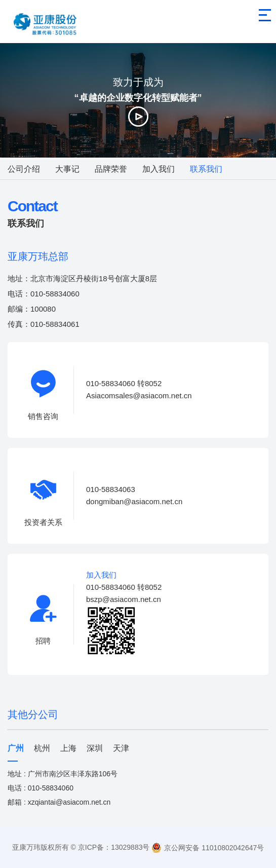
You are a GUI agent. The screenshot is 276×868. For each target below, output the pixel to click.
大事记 (67, 169)
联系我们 (206, 169)
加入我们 (159, 169)
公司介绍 (24, 169)
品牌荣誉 (111, 169)
